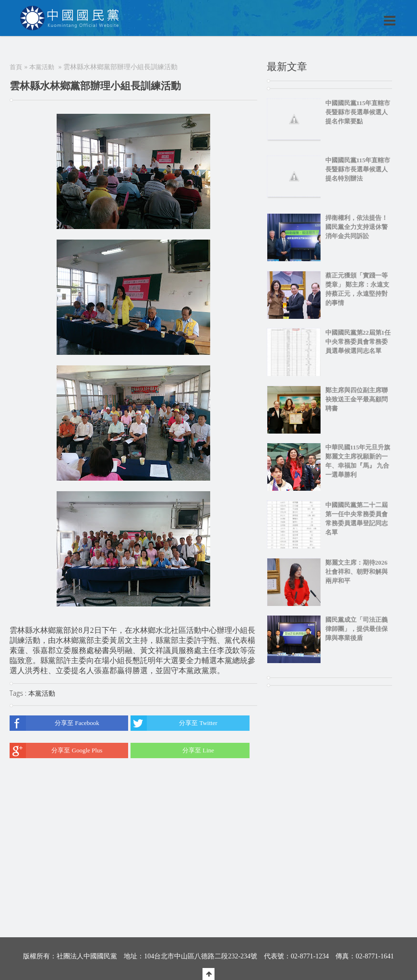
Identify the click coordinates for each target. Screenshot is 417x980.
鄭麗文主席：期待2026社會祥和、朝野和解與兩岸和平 (357, 572)
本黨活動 (42, 67)
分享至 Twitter (174, 723)
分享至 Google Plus (56, 750)
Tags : (19, 693)
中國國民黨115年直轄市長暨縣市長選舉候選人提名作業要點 (358, 112)
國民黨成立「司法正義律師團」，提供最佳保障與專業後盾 (357, 629)
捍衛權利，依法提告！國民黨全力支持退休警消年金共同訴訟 (357, 227)
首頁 (16, 67)
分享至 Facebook (54, 723)
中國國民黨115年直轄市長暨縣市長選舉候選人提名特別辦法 (358, 169)
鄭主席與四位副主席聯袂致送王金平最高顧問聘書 (357, 399)
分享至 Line (172, 750)
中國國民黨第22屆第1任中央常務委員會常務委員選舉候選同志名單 (358, 342)
